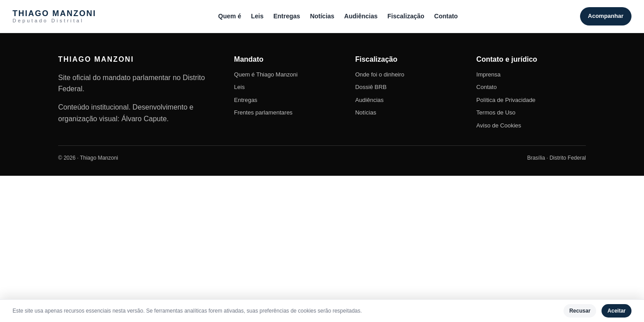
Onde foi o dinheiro (380, 74)
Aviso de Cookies (499, 125)
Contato (446, 16)
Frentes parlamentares (263, 112)
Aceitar (616, 311)
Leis (257, 16)
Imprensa (488, 74)
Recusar (580, 311)
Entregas (287, 16)
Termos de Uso (496, 112)
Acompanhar (606, 16)
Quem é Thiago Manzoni (266, 74)
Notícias (322, 16)
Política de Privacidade (506, 100)
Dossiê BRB (371, 87)
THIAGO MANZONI (54, 16)
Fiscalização (406, 16)
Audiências (361, 16)
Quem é (230, 16)
